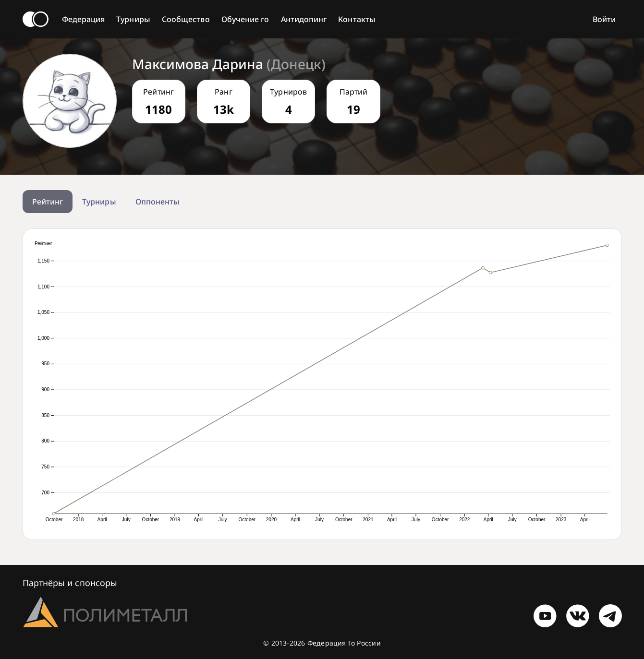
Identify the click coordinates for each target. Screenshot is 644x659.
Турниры (133, 19)
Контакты (357, 19)
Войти (604, 19)
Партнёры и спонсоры (70, 583)
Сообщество (186, 19)
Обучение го (245, 19)
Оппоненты (158, 202)
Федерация (84, 19)
